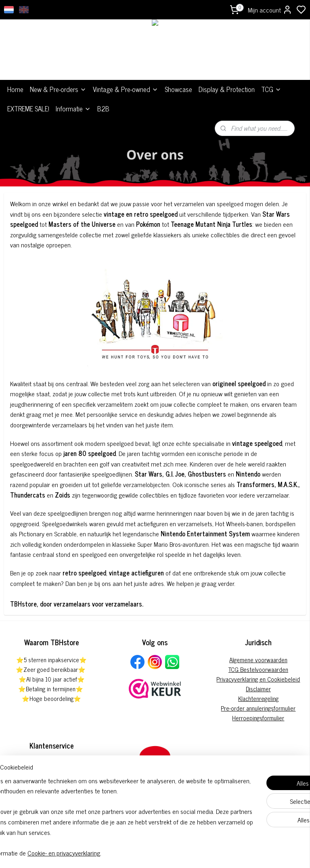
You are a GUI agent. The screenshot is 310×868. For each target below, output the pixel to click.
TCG (271, 89)
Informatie (73, 109)
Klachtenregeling (258, 698)
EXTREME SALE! (28, 109)
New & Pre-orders (58, 89)
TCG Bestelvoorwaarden (258, 669)
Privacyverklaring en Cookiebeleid (258, 679)
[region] (102, 806)
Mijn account (270, 10)
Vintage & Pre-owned (126, 89)
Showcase (178, 89)
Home (15, 89)
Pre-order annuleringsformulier (258, 708)
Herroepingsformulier (258, 718)
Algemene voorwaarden (258, 660)
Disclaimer (258, 689)
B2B (103, 109)
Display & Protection (227, 89)
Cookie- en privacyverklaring (127, 853)
